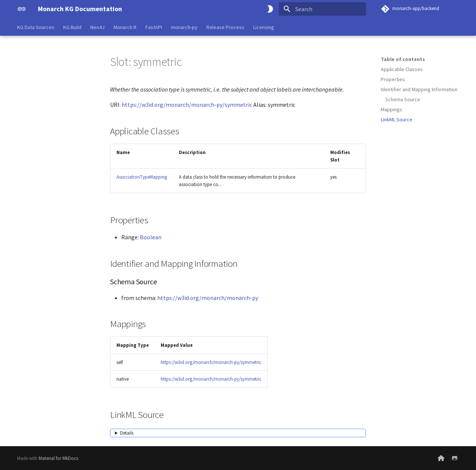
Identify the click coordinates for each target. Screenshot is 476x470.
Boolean (151, 237)
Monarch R (125, 27)
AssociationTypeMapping (142, 177)
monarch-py (184, 27)
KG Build (72, 27)
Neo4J (97, 27)
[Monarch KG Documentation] (22, 9)
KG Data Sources (36, 27)
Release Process (225, 27)
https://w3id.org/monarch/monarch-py (208, 298)
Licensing (264, 27)
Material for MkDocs (58, 458)
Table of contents (403, 59)
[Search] (322, 9)
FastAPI (154, 27)
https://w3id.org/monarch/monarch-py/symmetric (187, 105)
